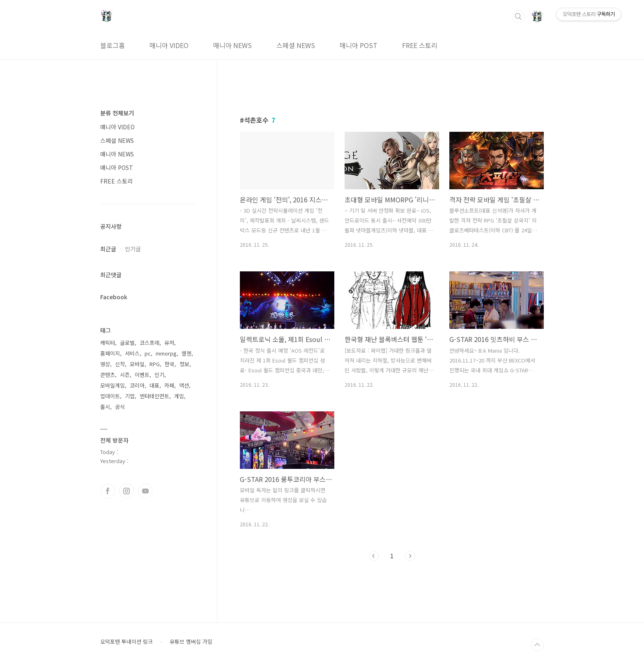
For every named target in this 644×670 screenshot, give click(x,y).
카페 (169, 385)
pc (148, 353)
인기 (159, 375)
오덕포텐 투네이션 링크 (126, 642)
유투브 (145, 491)
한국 (170, 364)
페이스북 (108, 491)
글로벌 (127, 343)
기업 (130, 396)
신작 (120, 364)
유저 (169, 343)
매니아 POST (359, 45)
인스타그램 (126, 491)
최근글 (108, 249)
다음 (410, 556)
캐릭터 (108, 343)
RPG (155, 364)
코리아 (137, 385)
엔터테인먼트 (154, 396)
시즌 (125, 375)
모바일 (137, 364)
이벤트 (142, 375)
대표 (154, 385)
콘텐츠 (108, 375)
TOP (537, 645)
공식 (120, 407)
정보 (184, 364)
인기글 (133, 249)
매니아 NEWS (232, 45)
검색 (518, 16)
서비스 (132, 353)
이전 (374, 556)
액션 (184, 385)
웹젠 (186, 353)
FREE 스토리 (420, 45)
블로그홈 (113, 45)
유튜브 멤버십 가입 (191, 642)
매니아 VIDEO (169, 45)
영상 (105, 364)
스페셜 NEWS (296, 45)
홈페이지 (110, 353)
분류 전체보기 (117, 113)
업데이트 (110, 396)
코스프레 (149, 343)
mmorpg (166, 353)
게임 (179, 396)
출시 (105, 407)
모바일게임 (113, 385)
